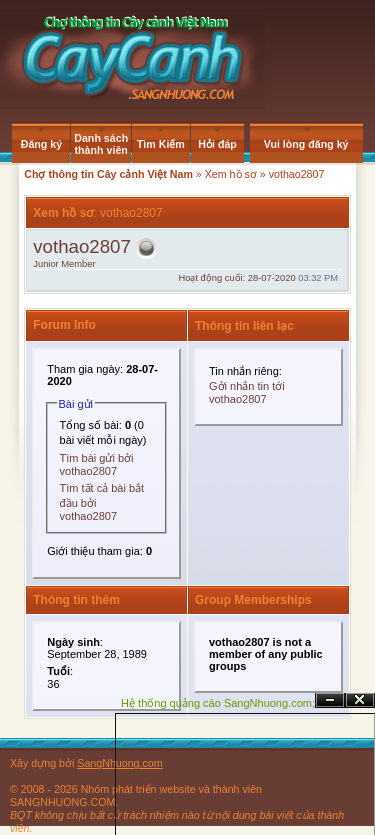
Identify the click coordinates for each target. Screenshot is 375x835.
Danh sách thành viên (101, 144)
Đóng (360, 700)
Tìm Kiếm (161, 144)
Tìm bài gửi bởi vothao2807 (97, 464)
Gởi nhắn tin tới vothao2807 (247, 392)
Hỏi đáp (217, 144)
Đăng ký (41, 144)
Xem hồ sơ (231, 174)
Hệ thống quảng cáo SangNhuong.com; (218, 703)
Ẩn (330, 700)
